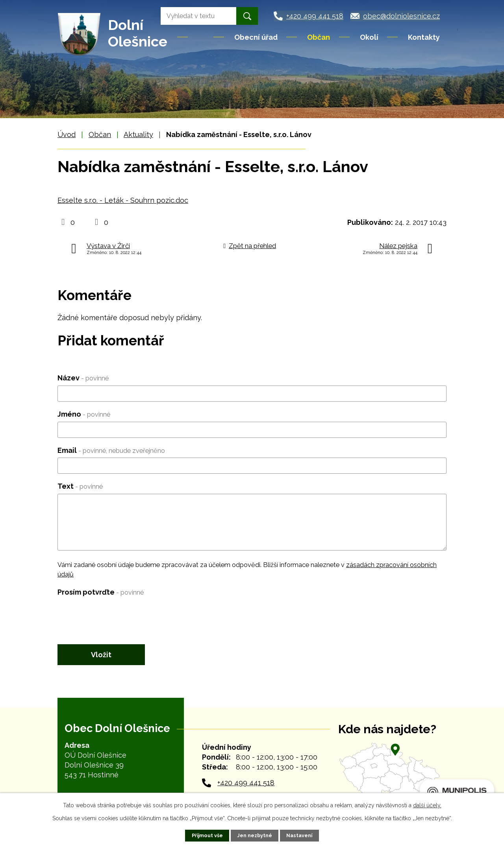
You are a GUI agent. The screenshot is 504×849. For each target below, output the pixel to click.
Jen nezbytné (255, 835)
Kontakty (424, 37)
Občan (319, 37)
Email (111, 450)
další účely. (427, 805)
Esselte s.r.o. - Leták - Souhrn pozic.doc (123, 200)
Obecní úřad (256, 37)
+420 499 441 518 (246, 783)
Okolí (369, 37)
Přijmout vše (207, 835)
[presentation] (117, 615)
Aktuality (138, 134)
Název (83, 378)
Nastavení (299, 835)
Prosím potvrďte (101, 592)
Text (80, 486)
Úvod (201, 37)
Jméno (84, 414)
